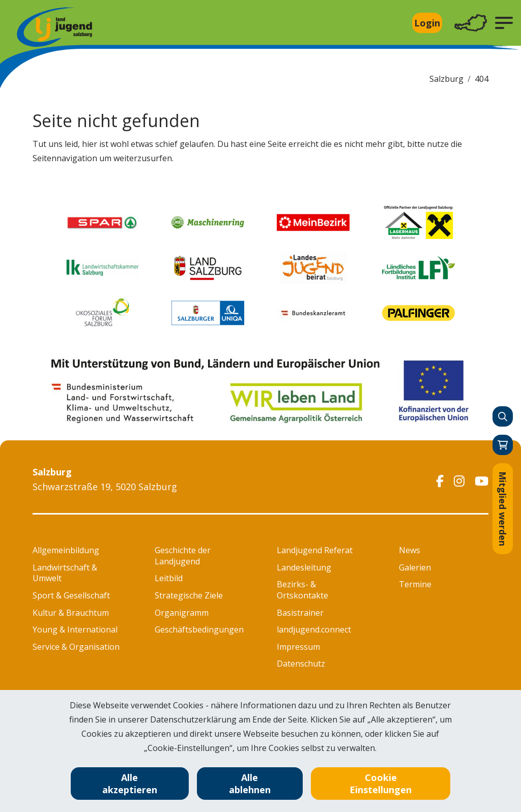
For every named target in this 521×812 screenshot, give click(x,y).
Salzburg (446, 79)
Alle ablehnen (250, 784)
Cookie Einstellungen (381, 784)
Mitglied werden (503, 509)
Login (427, 23)
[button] (504, 23)
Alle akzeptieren (130, 784)
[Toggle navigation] (471, 23)
